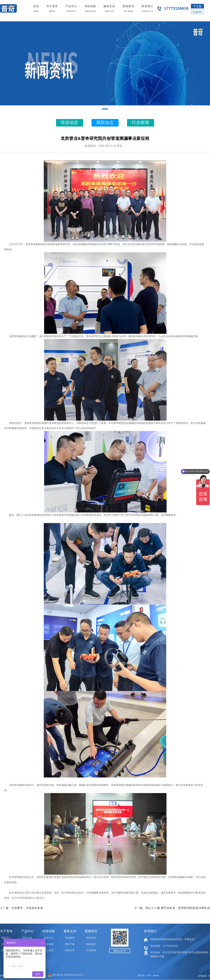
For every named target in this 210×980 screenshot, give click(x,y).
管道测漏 (27, 938)
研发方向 (49, 938)
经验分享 (70, 950)
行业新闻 (91, 950)
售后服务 (70, 938)
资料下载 (70, 944)
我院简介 (6, 938)
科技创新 (49, 944)
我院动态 (91, 944)
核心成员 (49, 950)
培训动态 (91, 938)
